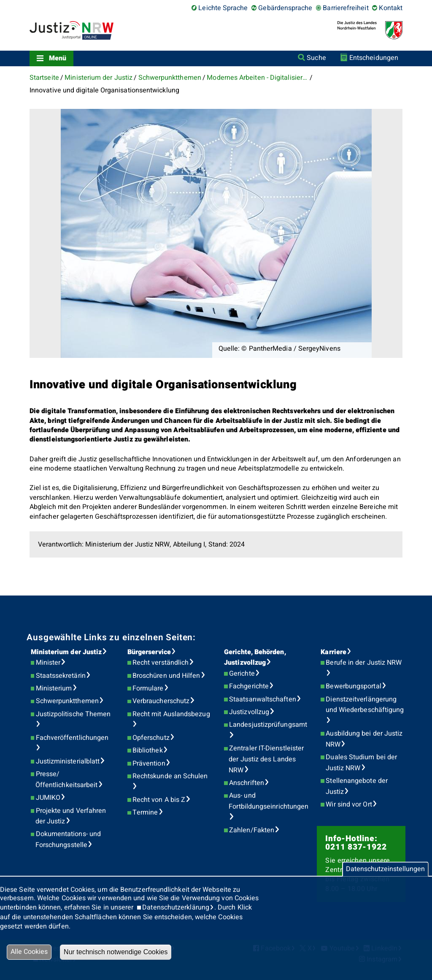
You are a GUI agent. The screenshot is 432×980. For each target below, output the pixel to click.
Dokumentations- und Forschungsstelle (68, 839)
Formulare (148, 688)
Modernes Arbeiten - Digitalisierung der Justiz (257, 78)
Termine (145, 812)
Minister (48, 663)
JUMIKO (48, 798)
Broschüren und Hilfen (166, 676)
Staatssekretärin (61, 676)
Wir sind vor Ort (349, 804)
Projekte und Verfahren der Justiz (71, 816)
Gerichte (242, 674)
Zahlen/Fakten (252, 830)
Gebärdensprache (285, 8)
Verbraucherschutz (161, 701)
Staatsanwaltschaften (263, 699)
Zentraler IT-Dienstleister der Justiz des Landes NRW (266, 759)
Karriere (333, 652)
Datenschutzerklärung (176, 907)
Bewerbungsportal (353, 686)
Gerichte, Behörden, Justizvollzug (255, 658)
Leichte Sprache (223, 8)
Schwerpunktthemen (170, 78)
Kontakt (391, 8)
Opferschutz (151, 738)
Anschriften (247, 783)
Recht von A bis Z (159, 800)
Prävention (149, 763)
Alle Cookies (29, 952)
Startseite (44, 78)
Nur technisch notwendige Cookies (116, 952)
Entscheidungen (374, 58)
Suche (316, 58)
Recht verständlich (161, 663)
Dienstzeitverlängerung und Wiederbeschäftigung (365, 705)
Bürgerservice (149, 652)
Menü (58, 58)
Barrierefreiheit (346, 8)
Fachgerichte (249, 686)
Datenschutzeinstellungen (385, 869)
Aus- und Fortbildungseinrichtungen (269, 801)
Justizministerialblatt (68, 761)
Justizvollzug (249, 712)
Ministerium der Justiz (99, 78)
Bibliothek (148, 750)
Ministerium (54, 688)
